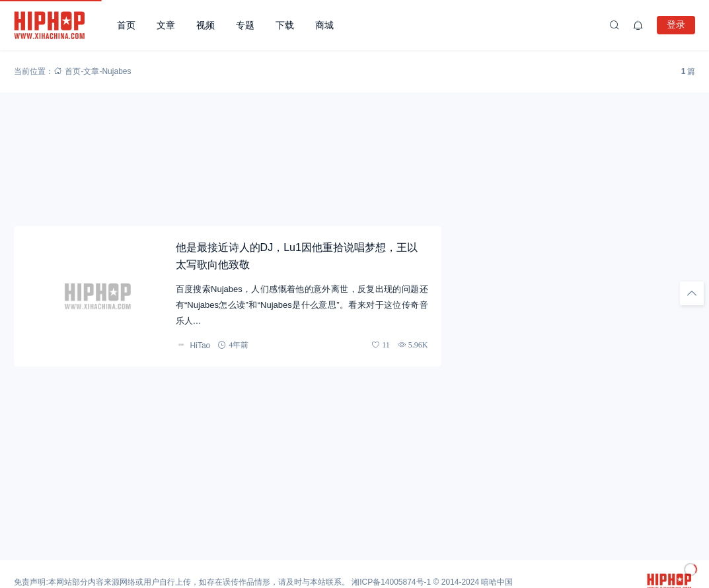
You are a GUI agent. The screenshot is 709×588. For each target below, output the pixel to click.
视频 (205, 25)
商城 (324, 25)
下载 (285, 25)
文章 (166, 25)
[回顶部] (692, 293)
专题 (245, 25)
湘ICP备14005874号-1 (391, 582)
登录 (676, 24)
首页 (126, 25)
